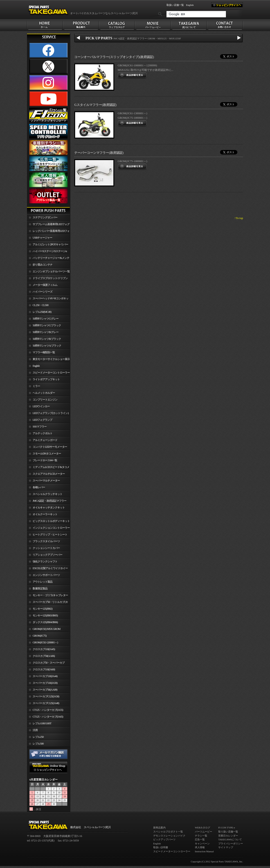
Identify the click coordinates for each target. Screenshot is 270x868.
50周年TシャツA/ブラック (47, 346)
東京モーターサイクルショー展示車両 (48, 360)
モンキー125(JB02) (43, 609)
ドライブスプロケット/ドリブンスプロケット (47, 279)
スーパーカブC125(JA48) (46, 703)
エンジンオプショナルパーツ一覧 (51, 271)
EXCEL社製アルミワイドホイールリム (47, 569)
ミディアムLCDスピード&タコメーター (48, 468)
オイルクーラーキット (45, 514)
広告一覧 (200, 839)
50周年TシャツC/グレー (46, 319)
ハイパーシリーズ (43, 292)
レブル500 (38, 744)
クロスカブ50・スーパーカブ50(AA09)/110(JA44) (46, 664)
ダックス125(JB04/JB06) (45, 622)
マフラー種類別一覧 (44, 352)
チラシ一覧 (201, 836)
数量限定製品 (40, 588)
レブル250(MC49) (42, 312)
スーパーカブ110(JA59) (45, 683)
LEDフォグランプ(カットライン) (51, 413)
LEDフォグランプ (42, 420)
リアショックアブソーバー (47, 555)
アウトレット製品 (43, 582)
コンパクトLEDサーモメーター (50, 447)
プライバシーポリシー (231, 843)
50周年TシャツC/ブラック (47, 325)
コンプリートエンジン (45, 400)
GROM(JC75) (39, 636)
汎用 (35, 730)
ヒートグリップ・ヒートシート (50, 535)
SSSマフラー (40, 427)
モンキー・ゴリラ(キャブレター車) (47, 596)
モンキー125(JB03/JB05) (45, 615)
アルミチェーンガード (45, 440)
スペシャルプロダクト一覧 (168, 832)
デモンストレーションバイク (169, 836)
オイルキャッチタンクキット (49, 508)
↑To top (239, 218)
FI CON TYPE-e (227, 828)
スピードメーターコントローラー (51, 373)
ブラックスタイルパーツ (46, 541)
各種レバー (39, 487)
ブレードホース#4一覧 (45, 460)
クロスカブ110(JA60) (44, 669)
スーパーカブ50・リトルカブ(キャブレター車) (47, 603)
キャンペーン (202, 843)
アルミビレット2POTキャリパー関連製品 (48, 245)
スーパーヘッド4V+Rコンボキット (48, 299)
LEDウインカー (41, 406)
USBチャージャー (42, 238)
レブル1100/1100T (42, 723)
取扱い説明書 (161, 847)
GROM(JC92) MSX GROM (46, 629)
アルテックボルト (43, 433)
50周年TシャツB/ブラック (47, 339)
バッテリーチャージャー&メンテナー (48, 259)
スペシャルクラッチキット (47, 494)
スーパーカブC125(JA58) (46, 696)
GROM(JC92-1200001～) (45, 642)
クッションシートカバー (46, 548)
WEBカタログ (202, 828)
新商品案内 (159, 828)
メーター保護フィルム (45, 285)
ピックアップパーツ (164, 839)
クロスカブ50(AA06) (44, 656)
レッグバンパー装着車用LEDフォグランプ (48, 232)
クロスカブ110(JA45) (44, 649)
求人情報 (200, 847)
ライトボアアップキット (46, 379)
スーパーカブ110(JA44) (45, 676)
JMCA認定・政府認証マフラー (49, 501)
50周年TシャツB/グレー (46, 332)
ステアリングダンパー (45, 217)
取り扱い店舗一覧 (228, 832)
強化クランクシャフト (45, 562)
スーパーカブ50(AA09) (45, 690)
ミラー (36, 386)
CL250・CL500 (40, 305)
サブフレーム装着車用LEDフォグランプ (48, 225)
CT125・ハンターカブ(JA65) (48, 717)
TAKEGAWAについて (230, 839)
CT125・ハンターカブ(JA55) (48, 710)
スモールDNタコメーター (47, 454)
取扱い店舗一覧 (175, 5)
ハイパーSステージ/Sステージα (50, 251)
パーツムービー (204, 832)
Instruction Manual (204, 851)
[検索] (196, 14)
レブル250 (38, 737)
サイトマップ (226, 847)
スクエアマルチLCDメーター (49, 474)
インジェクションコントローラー (51, 528)
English (190, 5)
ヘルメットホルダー (44, 393)
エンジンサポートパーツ (46, 575)
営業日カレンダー (228, 836)
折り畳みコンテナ (43, 265)
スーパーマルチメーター (46, 481)
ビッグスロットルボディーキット (51, 521)
